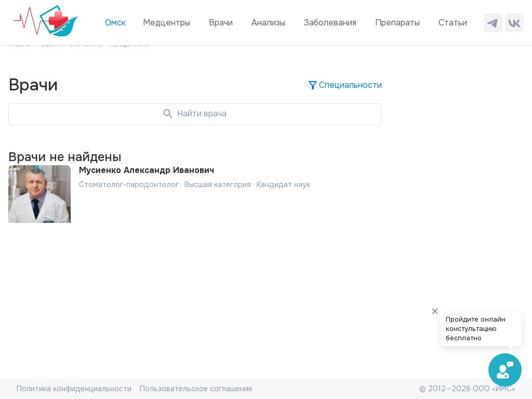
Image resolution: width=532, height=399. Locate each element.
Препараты (397, 23)
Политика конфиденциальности (74, 389)
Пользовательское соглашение (196, 389)
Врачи (221, 23)
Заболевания (330, 23)
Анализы (268, 23)
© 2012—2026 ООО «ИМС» (467, 389)
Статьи (453, 23)
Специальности (344, 85)
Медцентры (167, 23)
